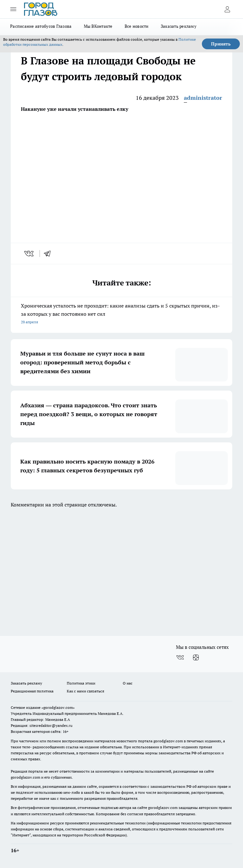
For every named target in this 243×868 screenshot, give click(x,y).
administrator (203, 98)
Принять (221, 44)
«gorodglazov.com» (58, 707)
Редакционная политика (32, 691)
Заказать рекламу (179, 26)
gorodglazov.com (168, 741)
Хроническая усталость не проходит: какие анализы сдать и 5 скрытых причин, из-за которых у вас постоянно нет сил (121, 314)
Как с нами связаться (85, 691)
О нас (128, 683)
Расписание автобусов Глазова (41, 26)
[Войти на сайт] (227, 9)
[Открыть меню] (13, 9)
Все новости (137, 26)
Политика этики (81, 683)
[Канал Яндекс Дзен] (196, 657)
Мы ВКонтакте (98, 26)
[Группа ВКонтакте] (180, 657)
